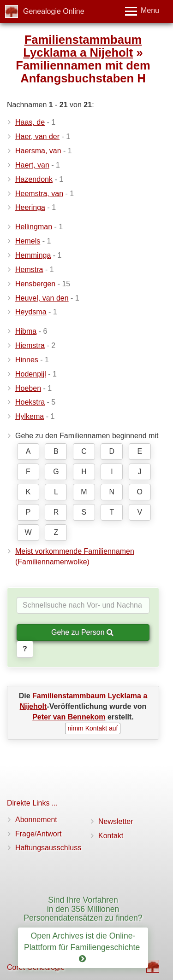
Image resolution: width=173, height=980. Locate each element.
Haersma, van (38, 151)
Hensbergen (35, 284)
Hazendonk (34, 179)
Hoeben (28, 388)
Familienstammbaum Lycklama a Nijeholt (82, 46)
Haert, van (32, 165)
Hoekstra (30, 402)
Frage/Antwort (38, 834)
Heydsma (31, 312)
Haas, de (30, 122)
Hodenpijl (31, 374)
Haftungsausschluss (48, 848)
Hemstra (29, 270)
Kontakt (111, 836)
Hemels (28, 241)
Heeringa (30, 207)
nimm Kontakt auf (93, 728)
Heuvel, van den (42, 298)
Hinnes (27, 360)
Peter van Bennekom (69, 717)
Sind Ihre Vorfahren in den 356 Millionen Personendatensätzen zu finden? (83, 909)
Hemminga (33, 255)
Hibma (26, 331)
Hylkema (30, 416)
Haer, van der (37, 136)
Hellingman (34, 227)
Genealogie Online (54, 11)
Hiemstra (30, 345)
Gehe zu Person (82, 632)
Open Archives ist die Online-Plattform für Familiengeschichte (83, 947)
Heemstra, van (39, 194)
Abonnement (36, 820)
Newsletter (116, 821)
